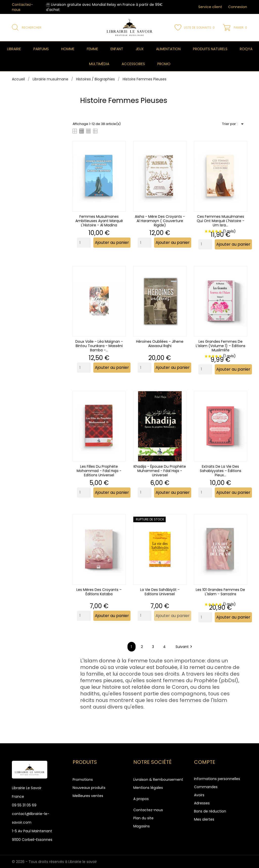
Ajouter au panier (112, 242)
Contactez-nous (148, 810)
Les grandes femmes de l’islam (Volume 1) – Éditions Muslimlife (221, 346)
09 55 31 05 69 (24, 805)
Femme (92, 49)
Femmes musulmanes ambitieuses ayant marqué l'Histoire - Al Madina (99, 221)
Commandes (206, 787)
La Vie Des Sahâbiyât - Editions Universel (160, 592)
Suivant (185, 647)
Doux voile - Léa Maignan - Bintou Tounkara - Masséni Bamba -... (99, 346)
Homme (68, 49)
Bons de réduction (210, 811)
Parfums (41, 49)
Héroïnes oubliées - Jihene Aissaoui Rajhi (160, 344)
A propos (141, 799)
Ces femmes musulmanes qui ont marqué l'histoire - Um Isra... (221, 221)
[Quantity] (84, 243)
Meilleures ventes (88, 796)
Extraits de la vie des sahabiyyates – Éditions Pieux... (221, 471)
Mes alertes (204, 819)
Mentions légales (148, 788)
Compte (205, 762)
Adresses (202, 803)
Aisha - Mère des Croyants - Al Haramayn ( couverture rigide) (160, 221)
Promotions (83, 780)
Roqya (246, 49)
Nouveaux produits (89, 788)
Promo (164, 64)
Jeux (140, 49)
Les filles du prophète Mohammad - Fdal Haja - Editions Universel (99, 471)
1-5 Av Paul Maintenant (32, 831)
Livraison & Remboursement (158, 780)
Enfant (117, 49)
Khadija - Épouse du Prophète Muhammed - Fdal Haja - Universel (160, 471)
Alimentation (168, 49)
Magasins (142, 826)
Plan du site (143, 818)
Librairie (14, 49)
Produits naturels (210, 49)
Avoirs (199, 795)
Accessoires (133, 64)
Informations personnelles (217, 779)
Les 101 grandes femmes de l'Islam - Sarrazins (220, 592)
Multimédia (99, 64)
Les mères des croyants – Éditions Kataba (99, 592)
